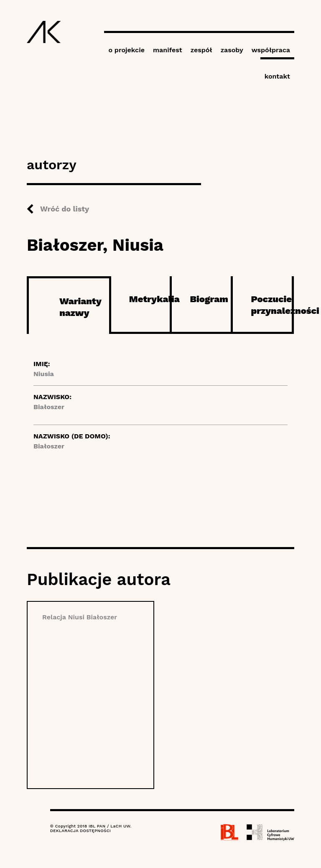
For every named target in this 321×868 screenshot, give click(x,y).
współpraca (271, 50)
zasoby (232, 50)
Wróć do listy (65, 209)
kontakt (277, 76)
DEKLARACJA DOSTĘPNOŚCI (80, 831)
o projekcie (126, 50)
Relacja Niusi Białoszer (80, 617)
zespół (201, 50)
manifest (168, 50)
